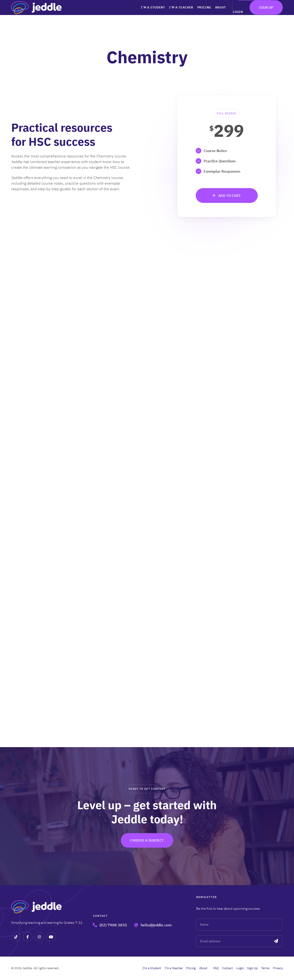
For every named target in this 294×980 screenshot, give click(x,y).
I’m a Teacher (168, 14)
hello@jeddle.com (156, 925)
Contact (228, 968)
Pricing (193, 14)
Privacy (278, 968)
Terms (265, 968)
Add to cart (230, 196)
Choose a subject (147, 840)
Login (237, 14)
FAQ (216, 968)
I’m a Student (138, 14)
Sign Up (266, 14)
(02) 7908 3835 (113, 925)
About (212, 14)
